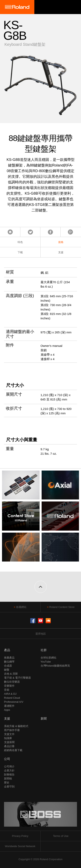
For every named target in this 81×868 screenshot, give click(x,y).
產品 (7, 650)
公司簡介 (9, 766)
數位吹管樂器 (12, 682)
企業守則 (9, 787)
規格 (61, 242)
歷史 (7, 783)
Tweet (30, 232)
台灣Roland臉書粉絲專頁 (55, 666)
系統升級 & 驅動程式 (16, 726)
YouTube (46, 662)
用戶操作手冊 (12, 730)
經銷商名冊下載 (13, 750)
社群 (44, 650)
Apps (7, 710)
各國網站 (21, 607)
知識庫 (8, 738)
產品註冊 (9, 746)
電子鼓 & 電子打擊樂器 (17, 678)
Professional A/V (14, 702)
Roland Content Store (62, 607)
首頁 (10, 232)
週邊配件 (9, 706)
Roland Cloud (12, 698)
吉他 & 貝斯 (11, 674)
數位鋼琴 (9, 662)
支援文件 (9, 734)
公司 (7, 759)
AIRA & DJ (10, 694)
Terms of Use (61, 836)
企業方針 (9, 770)
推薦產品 (9, 658)
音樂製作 (9, 686)
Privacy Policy (20, 836)
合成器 (8, 666)
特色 (20, 242)
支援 (61, 252)
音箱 (7, 690)
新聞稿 (8, 779)
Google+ (70, 232)
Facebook (50, 232)
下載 (20, 252)
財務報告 (9, 775)
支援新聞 (9, 742)
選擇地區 (41, 634)
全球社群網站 (48, 658)
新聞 (44, 718)
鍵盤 (7, 670)
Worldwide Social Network (20, 846)
